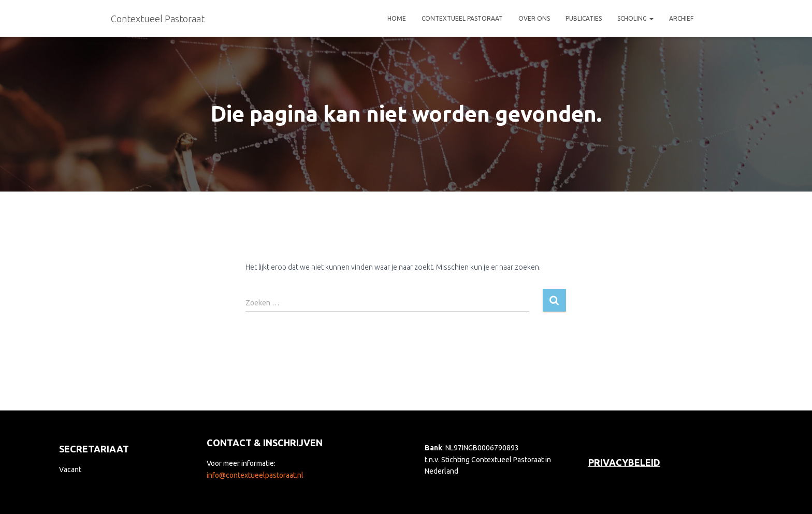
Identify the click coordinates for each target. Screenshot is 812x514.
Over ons (534, 18)
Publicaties (584, 18)
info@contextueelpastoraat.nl (255, 475)
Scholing (635, 18)
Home (397, 18)
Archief (681, 18)
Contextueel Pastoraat (462, 18)
